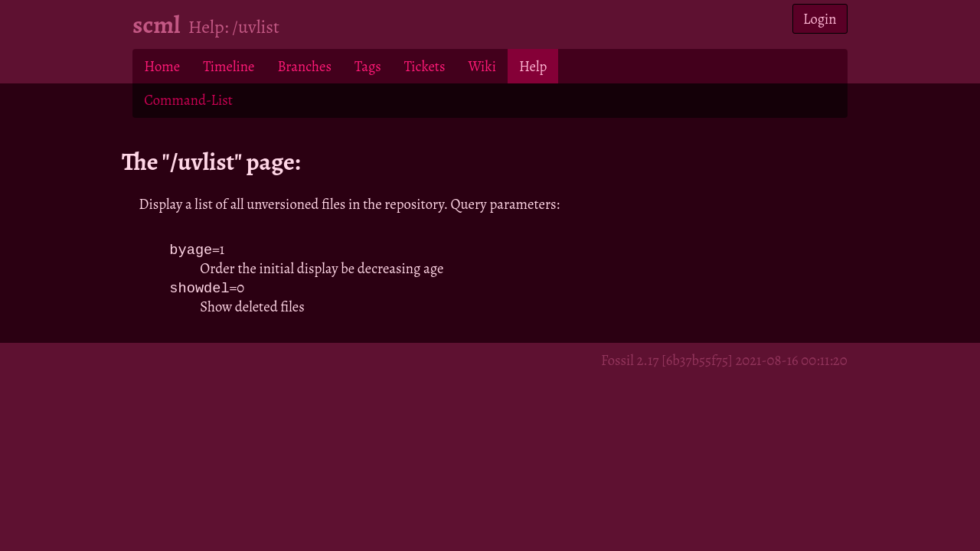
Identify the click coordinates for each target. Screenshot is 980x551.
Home (162, 66)
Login (820, 19)
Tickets (425, 66)
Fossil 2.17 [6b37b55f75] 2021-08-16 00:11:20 (724, 362)
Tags (368, 66)
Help (533, 66)
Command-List (188, 100)
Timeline (229, 66)
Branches (304, 66)
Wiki (482, 66)
